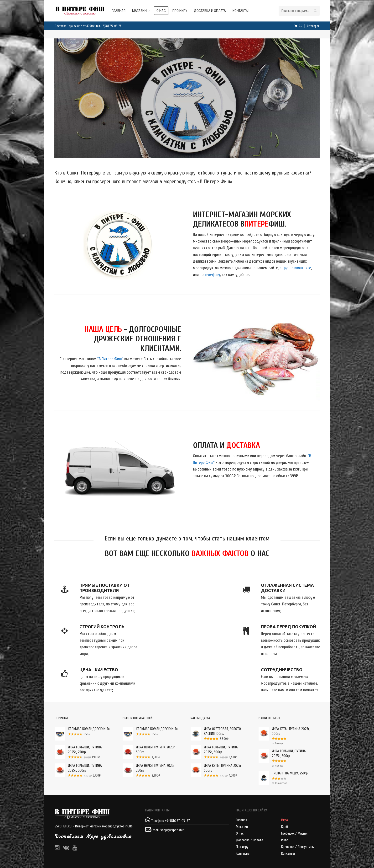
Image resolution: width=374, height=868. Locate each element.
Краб (285, 827)
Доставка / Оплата (249, 840)
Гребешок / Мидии (294, 834)
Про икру (185, 11)
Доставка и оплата (215, 11)
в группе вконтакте (295, 268)
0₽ (309, 26)
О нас (166, 11)
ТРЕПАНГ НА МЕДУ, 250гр (283, 773)
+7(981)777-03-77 (111, 26)
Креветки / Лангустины (298, 847)
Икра (285, 820)
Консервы (288, 854)
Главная (123, 11)
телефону (212, 275)
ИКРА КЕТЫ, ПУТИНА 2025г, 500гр (284, 731)
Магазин (144, 11)
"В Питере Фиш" (110, 359)
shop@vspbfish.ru (173, 830)
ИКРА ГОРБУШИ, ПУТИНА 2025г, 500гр (282, 754)
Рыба (285, 840)
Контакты (245, 11)
